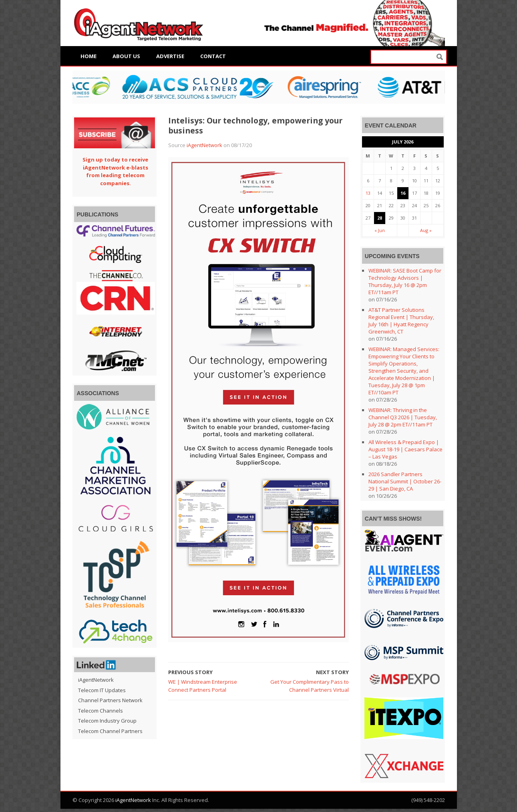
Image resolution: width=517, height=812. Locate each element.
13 (368, 193)
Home (89, 56)
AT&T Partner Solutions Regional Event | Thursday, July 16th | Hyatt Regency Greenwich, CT (401, 321)
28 (380, 218)
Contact (213, 56)
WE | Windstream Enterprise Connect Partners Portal (203, 686)
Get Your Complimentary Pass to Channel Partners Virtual (310, 686)
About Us (126, 56)
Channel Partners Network (110, 700)
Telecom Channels (101, 711)
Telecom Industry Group (107, 721)
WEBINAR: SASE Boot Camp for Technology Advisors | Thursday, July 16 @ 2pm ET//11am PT (405, 281)
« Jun (380, 230)
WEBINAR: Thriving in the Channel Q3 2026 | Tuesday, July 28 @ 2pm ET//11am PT (403, 417)
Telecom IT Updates (102, 690)
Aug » (426, 230)
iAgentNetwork (204, 145)
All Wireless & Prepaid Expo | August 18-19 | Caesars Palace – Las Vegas (405, 449)
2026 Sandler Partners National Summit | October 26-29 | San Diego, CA (405, 481)
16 (403, 193)
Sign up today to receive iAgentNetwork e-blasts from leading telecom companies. (115, 171)
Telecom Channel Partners (110, 731)
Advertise (170, 56)
